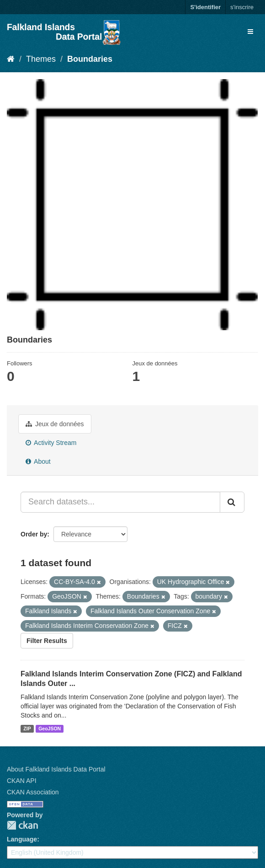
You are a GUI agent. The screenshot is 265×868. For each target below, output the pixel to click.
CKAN (22, 825)
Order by (34, 534)
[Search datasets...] (120, 502)
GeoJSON (50, 729)
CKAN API (22, 781)
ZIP (27, 729)
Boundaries (90, 59)
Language (22, 839)
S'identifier (205, 7)
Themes (41, 59)
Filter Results (47, 641)
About (38, 461)
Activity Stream (51, 443)
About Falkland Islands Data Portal (56, 769)
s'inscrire (242, 7)
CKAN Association (33, 792)
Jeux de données (55, 424)
